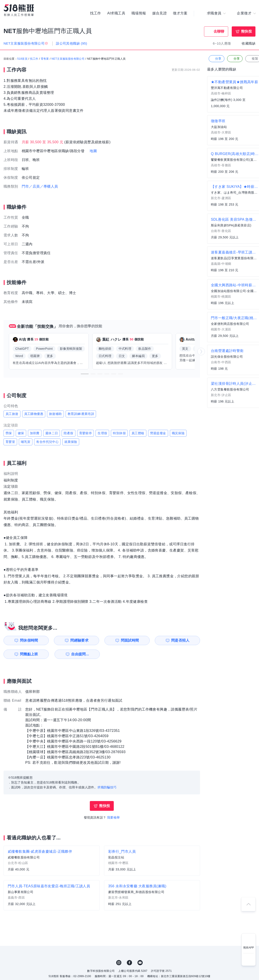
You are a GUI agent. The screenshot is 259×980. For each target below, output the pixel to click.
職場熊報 (139, 13)
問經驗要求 (79, 640)
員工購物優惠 (34, 414)
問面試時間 (130, 640)
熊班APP (249, 948)
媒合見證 (160, 13)
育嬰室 (10, 442)
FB (129, 963)
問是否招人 (180, 640)
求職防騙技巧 (107, 787)
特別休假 (119, 433)
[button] (85, 374)
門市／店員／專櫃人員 (40, 186)
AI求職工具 (116, 13)
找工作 (95, 13)
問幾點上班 (29, 654)
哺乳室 (26, 442)
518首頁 (22, 59)
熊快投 (246, 31)
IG (119, 963)
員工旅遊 (12, 414)
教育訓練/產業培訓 (81, 414)
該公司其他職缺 (72, 43)
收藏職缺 (249, 43)
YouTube (140, 963)
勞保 (9, 433)
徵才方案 (180, 13)
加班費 (35, 433)
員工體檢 (138, 433)
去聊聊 (219, 31)
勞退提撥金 (158, 433)
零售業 (45, 59)
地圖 (93, 151)
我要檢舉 (114, 817)
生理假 (102, 433)
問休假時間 (29, 640)
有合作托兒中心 (47, 442)
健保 (21, 433)
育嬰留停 (86, 433)
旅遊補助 (55, 414)
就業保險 (71, 442)
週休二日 (52, 433)
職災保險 (178, 433)
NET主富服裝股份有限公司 (68, 59)
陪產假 (68, 433)
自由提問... (80, 654)
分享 (216, 59)
